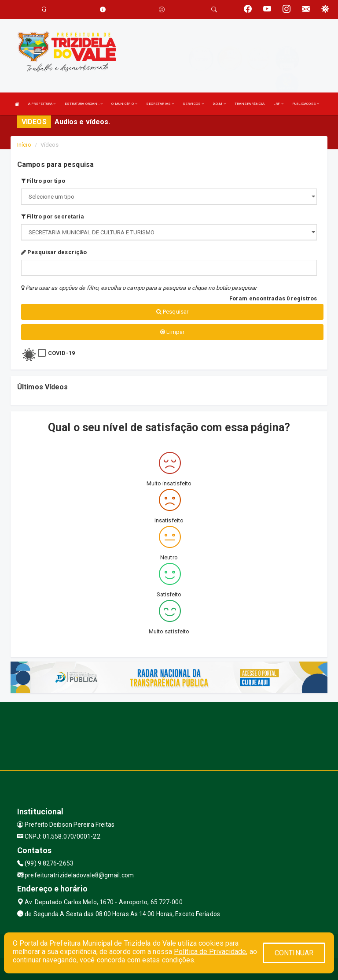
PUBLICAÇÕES (306, 104)
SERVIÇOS (193, 104)
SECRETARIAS (160, 104)
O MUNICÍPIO (124, 104)
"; (169, 232)
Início (24, 145)
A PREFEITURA (42, 104)
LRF (278, 104)
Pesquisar (172, 312)
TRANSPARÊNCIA (250, 104)
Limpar (172, 332)
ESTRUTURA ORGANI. (84, 104)
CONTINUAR (294, 953)
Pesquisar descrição (54, 252)
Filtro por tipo (43, 181)
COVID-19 (61, 353)
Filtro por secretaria (53, 216)
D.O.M (219, 104)
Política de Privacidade (210, 952)
